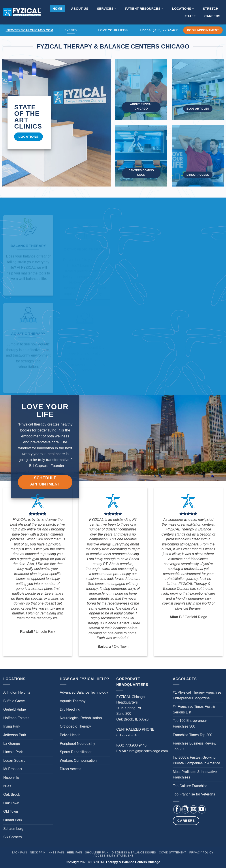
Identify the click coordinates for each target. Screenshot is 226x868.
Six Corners (13, 837)
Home (57, 9)
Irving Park (12, 726)
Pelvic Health (70, 735)
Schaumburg (13, 829)
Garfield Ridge (15, 709)
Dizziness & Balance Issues (134, 853)
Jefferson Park (15, 735)
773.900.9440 (136, 745)
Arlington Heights (17, 692)
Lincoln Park (13, 752)
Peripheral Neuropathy (77, 744)
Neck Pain (38, 853)
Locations (183, 8)
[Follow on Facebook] (177, 809)
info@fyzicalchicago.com (29, 30)
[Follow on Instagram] (185, 809)
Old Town (11, 811)
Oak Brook (12, 794)
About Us (80, 9)
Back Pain (19, 853)
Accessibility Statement (114, 856)
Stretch (211, 9)
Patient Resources (144, 8)
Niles (7, 786)
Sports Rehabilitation (76, 752)
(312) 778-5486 (166, 30)
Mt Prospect (13, 769)
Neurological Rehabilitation (81, 718)
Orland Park (13, 820)
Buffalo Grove (14, 701)
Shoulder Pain (97, 853)
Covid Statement (173, 853)
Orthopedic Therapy (75, 726)
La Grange (12, 744)
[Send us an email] (194, 809)
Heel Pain (75, 853)
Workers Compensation (78, 761)
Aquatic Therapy (73, 701)
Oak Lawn (11, 803)
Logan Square (14, 761)
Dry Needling (70, 709)
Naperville (11, 777)
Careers (212, 16)
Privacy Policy (201, 853)
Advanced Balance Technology (84, 692)
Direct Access (71, 769)
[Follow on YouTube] (202, 809)
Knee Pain (56, 853)
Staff (190, 16)
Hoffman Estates (16, 718)
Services (107, 8)
